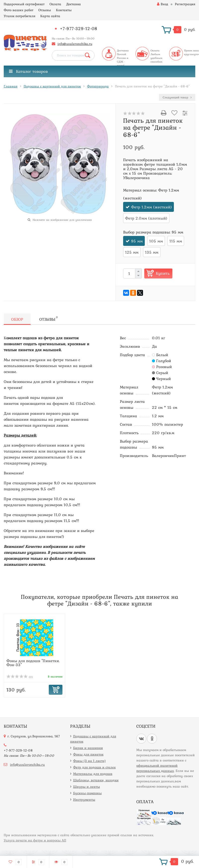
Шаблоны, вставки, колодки (96, 780)
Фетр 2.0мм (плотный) (146, 218)
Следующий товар (177, 97)
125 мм (132, 252)
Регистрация (185, 4)
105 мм (156, 241)
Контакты (64, 10)
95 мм (137, 241)
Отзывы (45, 10)
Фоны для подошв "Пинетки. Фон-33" (33, 663)
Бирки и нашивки (88, 748)
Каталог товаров (28, 71)
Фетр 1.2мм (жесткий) (151, 207)
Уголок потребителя (20, 16)
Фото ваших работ (19, 10)
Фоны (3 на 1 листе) (89, 761)
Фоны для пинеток (88, 754)
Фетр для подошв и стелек (94, 767)
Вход (163, 4)
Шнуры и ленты (87, 787)
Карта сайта (50, 16)
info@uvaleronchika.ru (75, 44)
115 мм (176, 241)
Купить (163, 273)
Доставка (74, 4)
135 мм (152, 252)
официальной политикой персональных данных (157, 768)
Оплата (55, 4)
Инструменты (84, 799)
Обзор (17, 319)
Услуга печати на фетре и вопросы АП (35, 840)
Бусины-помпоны (87, 793)
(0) (20, 677)
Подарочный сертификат (24, 4)
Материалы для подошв (93, 774)
